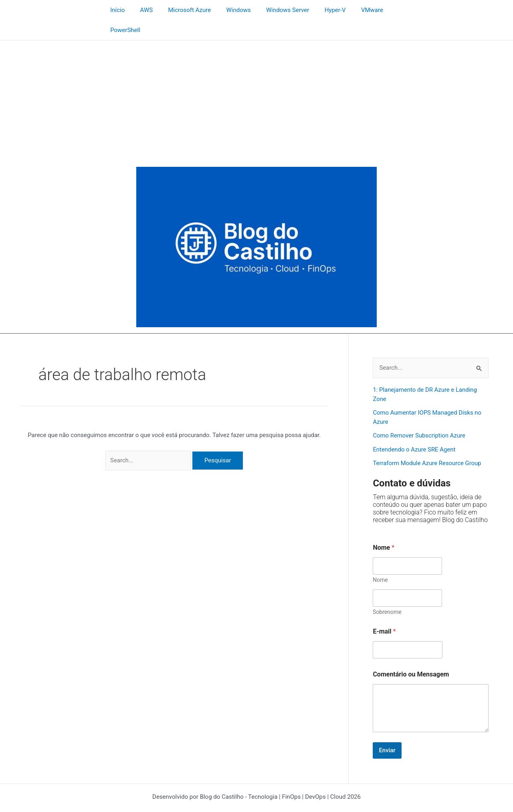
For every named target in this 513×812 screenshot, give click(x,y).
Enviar (387, 730)
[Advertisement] (256, 81)
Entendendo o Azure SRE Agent (414, 429)
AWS (142, 10)
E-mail (384, 611)
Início (116, 10)
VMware (351, 10)
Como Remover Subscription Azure (419, 416)
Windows (227, 10)
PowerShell (389, 10)
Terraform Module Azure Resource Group (427, 443)
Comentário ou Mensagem (411, 654)
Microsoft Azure (182, 10)
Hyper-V (317, 10)
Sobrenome (387, 592)
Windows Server (273, 10)
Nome (380, 560)
